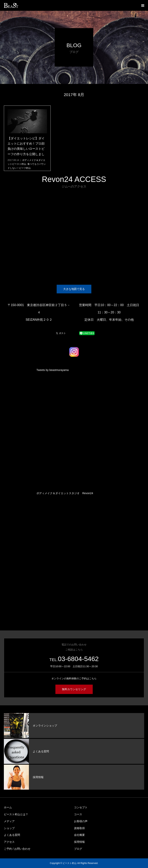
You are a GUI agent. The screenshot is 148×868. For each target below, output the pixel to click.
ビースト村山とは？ (16, 814)
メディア (9, 821)
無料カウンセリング (74, 689)
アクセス (9, 842)
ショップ (9, 828)
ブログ (78, 849)
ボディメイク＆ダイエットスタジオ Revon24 (65, 493)
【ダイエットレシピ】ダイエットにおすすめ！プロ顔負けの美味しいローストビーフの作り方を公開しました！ (26, 149)
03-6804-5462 (78, 659)
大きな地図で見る (74, 289)
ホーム (8, 807)
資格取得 (79, 828)
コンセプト (81, 807)
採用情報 (79, 842)
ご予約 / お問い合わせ (17, 849)
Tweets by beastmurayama (53, 370)
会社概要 (79, 835)
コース (78, 814)
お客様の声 (81, 821)
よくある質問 (12, 835)
